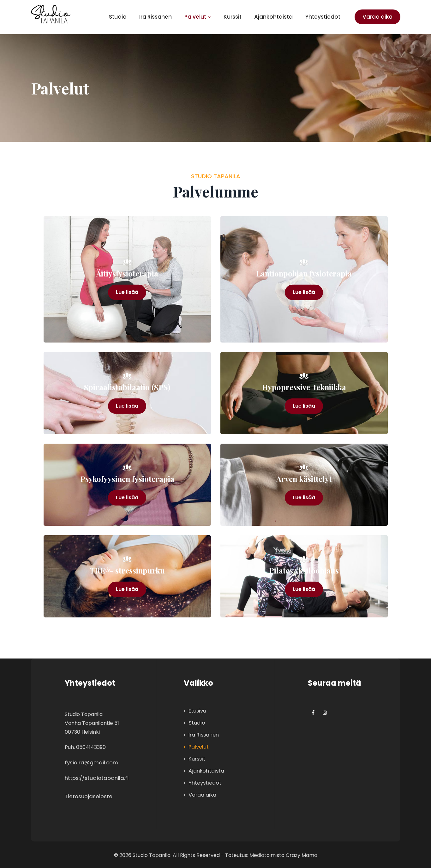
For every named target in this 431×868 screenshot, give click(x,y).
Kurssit (233, 17)
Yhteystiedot (323, 17)
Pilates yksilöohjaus (304, 571)
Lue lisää (127, 293)
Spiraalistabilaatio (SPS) (127, 387)
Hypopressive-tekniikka (304, 387)
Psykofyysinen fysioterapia (127, 479)
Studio (118, 17)
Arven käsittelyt (304, 479)
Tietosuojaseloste (89, 795)
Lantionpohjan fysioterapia (304, 273)
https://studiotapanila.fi (97, 777)
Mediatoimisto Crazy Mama (283, 854)
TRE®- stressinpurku (127, 571)
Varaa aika (377, 17)
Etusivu (197, 711)
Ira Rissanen (156, 17)
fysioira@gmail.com (92, 762)
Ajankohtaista (273, 17)
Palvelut (198, 17)
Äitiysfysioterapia (127, 273)
